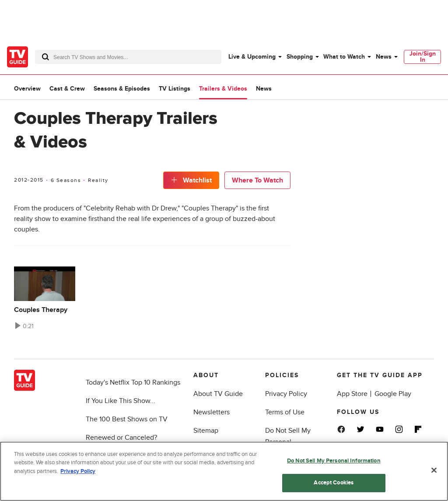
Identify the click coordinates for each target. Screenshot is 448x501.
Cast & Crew (67, 89)
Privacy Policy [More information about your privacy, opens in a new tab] (78, 471)
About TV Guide (218, 394)
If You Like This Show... (121, 401)
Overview (27, 89)
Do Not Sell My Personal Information (334, 461)
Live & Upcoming (252, 57)
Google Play (393, 394)
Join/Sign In (423, 57)
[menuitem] (255, 57)
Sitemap (206, 431)
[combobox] (128, 57)
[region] (224, 471)
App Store (352, 394)
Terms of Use (285, 412)
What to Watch (344, 57)
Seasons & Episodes (122, 89)
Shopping (300, 57)
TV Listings (175, 89)
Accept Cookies (334, 483)
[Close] (434, 470)
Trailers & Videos (223, 89)
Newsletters (212, 412)
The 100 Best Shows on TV (127, 419)
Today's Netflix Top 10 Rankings (133, 382)
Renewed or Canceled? (121, 438)
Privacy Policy (286, 394)
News (384, 57)
